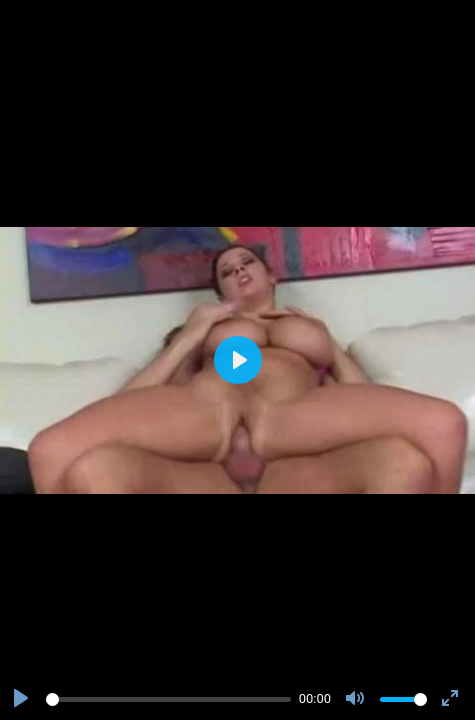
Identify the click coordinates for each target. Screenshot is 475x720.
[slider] (168, 699)
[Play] (23, 699)
